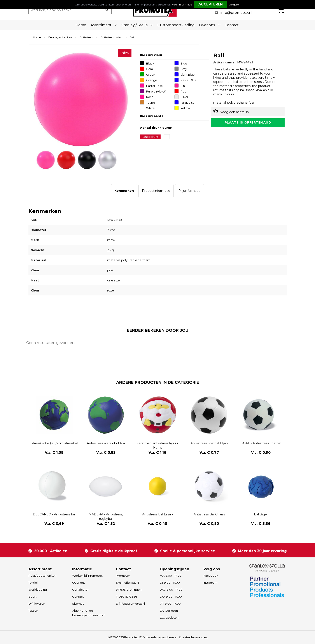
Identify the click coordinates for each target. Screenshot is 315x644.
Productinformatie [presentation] (156, 191)
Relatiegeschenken (60, 38)
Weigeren (234, 4)
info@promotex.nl (236, 13)
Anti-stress (86, 38)
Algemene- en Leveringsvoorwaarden (89, 613)
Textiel (33, 583)
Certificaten (81, 590)
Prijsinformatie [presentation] (189, 191)
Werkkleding (38, 590)
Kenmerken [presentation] (124, 191)
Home (81, 25)
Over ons (79, 583)
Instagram (210, 583)
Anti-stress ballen (111, 38)
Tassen (33, 611)
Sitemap (78, 604)
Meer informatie (182, 4)
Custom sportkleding (176, 25)
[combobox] (65, 10)
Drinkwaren (37, 604)
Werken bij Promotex (87, 576)
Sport (32, 597)
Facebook (211, 576)
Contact (232, 25)
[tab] (124, 191)
